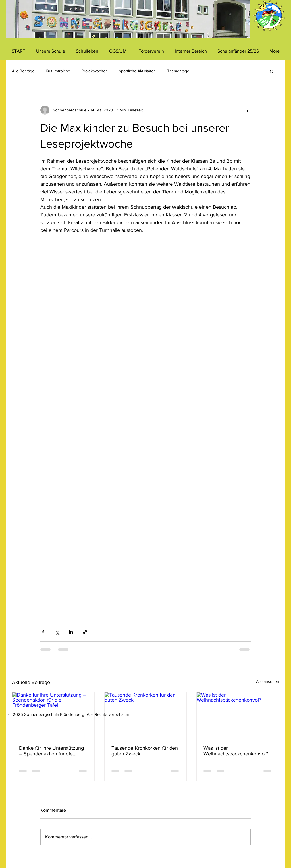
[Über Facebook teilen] (43, 632)
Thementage (178, 71)
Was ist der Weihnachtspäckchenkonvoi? (236, 751)
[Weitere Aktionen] (247, 110)
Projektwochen (95, 71)
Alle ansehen (268, 681)
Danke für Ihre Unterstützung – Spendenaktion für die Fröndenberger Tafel (51, 751)
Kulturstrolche (58, 71)
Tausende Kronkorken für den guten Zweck (145, 751)
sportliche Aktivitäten (137, 71)
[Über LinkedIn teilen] (71, 632)
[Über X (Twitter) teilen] (57, 632)
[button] (272, 71)
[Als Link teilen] (85, 632)
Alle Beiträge (23, 71)
